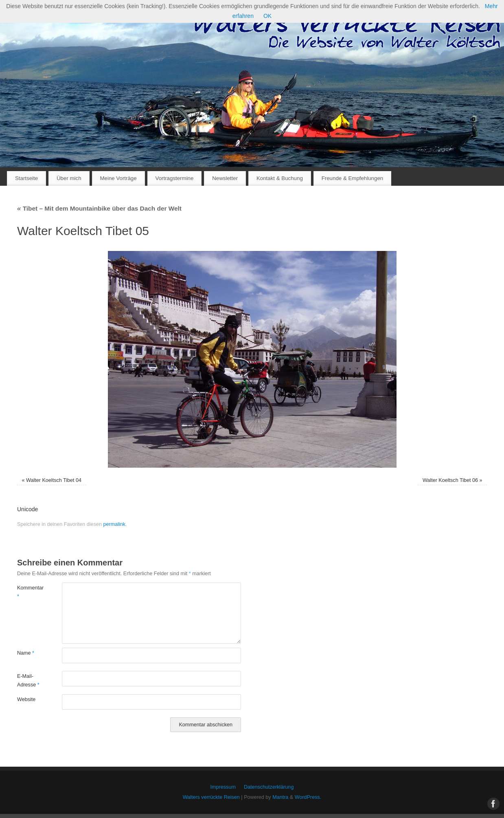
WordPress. (308, 797)
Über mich (69, 178)
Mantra (280, 797)
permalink (114, 524)
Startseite (26, 178)
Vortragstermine (175, 178)
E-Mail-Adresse (28, 681)
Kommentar (28, 592)
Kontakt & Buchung (280, 178)
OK (267, 16)
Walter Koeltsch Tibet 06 (450, 480)
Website (26, 699)
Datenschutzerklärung (269, 787)
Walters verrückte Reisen (211, 797)
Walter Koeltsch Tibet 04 (54, 480)
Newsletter (225, 178)
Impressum (223, 787)
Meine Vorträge (118, 178)
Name (26, 653)
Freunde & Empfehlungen (353, 178)
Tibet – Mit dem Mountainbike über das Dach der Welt (99, 208)
